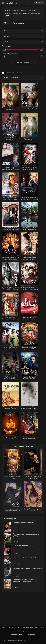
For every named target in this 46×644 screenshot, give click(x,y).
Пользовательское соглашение (23, 635)
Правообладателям (30, 628)
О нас (4, 628)
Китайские (17, 13)
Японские (8, 13)
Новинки (8, 10)
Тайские (26, 13)
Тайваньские (36, 13)
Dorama (12, 3)
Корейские (32, 10)
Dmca (42, 628)
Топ (7, 16)
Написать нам (14, 628)
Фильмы (24, 10)
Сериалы (16, 10)
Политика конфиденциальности (23, 631)
